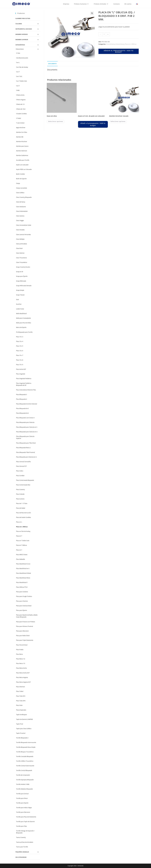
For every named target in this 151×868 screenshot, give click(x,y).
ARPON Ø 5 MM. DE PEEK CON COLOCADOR (91, 116)
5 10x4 (18, 53)
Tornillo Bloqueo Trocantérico (25, 752)
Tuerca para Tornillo (22, 847)
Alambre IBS (20, 137)
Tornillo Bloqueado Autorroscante (26, 742)
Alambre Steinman (22, 151)
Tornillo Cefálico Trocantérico (25, 761)
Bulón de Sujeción (21, 179)
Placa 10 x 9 (20, 365)
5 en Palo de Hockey (22, 67)
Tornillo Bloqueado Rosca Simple (26, 747)
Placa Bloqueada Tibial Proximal (25, 452)
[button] (92, 13)
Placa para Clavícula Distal (24, 606)
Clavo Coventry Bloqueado (24, 197)
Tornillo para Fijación (22, 803)
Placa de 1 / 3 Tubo (22, 503)
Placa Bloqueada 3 (22, 395)
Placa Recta (19, 654)
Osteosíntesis (110, 44)
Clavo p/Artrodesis (22, 244)
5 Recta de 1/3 (20, 104)
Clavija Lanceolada (22, 188)
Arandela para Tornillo (23, 160)
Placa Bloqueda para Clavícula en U (26, 457)
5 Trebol (19, 118)
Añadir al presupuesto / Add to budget (119, 51)
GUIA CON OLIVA (52, 116)
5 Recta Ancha (20, 95)
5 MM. (18, 90)
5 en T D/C (19, 76)
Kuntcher (19, 304)
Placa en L (19, 522)
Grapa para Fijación (22, 276)
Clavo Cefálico (20, 193)
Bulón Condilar (20, 174)
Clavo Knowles (20, 230)
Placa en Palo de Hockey (23, 531)
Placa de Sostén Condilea (23, 517)
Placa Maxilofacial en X (23, 568)
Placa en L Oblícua (130, 44)
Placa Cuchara (20, 499)
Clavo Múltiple (20, 239)
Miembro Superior (22, 40)
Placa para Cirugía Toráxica (24, 596)
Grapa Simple (20, 290)
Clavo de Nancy (21, 202)
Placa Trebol (20, 691)
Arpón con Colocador (22, 165)
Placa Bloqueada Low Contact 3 (25, 418)
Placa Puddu (20, 650)
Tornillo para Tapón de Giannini (25, 822)
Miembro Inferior (22, 34)
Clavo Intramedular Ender (24, 225)
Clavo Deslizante (21, 207)
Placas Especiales (21, 710)
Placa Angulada (21, 374)
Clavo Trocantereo (21, 258)
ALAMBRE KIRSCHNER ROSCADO (119, 116)
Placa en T (19, 536)
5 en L (18, 63)
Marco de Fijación (21, 327)
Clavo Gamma (20, 216)
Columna (19, 24)
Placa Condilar (20, 476)
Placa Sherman (20, 687)
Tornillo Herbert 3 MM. (23, 784)
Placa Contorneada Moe (23, 485)
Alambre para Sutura (23, 18)
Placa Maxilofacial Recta (23, 578)
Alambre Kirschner (22, 142)
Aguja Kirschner (21, 128)
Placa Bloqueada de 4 (22, 413)
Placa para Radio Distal (23, 636)
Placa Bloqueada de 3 (22, 408)
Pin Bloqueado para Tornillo (24, 332)
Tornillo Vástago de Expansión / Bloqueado (25, 832)
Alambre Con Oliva (22, 132)
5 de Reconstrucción (22, 58)
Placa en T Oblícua (21, 545)
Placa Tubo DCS (21, 696)
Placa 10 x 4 (20, 341)
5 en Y (18, 86)
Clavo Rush (19, 248)
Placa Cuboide (20, 494)
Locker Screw (20, 309)
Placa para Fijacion (22, 610)
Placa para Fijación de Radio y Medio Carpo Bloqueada (27, 616)
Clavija (18, 183)
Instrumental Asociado (24, 29)
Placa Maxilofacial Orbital (23, 573)
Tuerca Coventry (21, 837)
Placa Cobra (20, 471)
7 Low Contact (20, 123)
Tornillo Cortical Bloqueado (24, 770)
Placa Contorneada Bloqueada (25, 480)
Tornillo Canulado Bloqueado (25, 756)
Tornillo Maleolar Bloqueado (24, 789)
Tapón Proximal (21, 733)
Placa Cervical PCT (21, 466)
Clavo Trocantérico (22, 262)
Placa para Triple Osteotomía (25, 640)
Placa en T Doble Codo (23, 541)
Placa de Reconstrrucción (23, 513)
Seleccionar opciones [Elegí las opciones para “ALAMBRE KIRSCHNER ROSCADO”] (118, 121)
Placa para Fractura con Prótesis (26, 622)
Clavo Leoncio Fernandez (23, 235)
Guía (17, 300)
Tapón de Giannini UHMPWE (24, 719)
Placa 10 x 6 (20, 351)
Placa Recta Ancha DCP (23, 673)
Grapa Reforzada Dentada (24, 286)
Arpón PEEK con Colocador (24, 169)
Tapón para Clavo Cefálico (24, 729)
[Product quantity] (104, 34)
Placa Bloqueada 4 (22, 399)
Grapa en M (20, 272)
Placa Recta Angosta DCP (23, 682)
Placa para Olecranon (22, 631)
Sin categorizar (21, 857)
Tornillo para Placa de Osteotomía (26, 817)
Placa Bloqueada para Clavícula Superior (25, 437)
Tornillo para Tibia (21, 826)
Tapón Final (20, 724)
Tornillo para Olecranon (23, 812)
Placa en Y (19, 550)
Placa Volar (19, 705)
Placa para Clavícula (22, 601)
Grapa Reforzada (21, 281)
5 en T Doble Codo (21, 81)
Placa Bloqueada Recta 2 (23, 448)
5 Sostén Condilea (21, 114)
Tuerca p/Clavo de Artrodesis (25, 842)
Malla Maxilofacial (21, 314)
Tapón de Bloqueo (21, 715)
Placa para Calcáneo (22, 592)
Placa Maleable (20, 559)
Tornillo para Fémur (22, 798)
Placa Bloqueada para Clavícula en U (27, 432)
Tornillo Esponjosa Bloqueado (25, 780)
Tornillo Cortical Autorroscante (25, 766)
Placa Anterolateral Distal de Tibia (26, 390)
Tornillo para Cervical (22, 794)
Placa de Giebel (21, 508)
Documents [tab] (52, 64)
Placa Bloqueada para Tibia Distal (26, 443)
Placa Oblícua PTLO (22, 587)
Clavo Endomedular (22, 211)
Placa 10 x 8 (20, 360)
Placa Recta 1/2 (21, 659)
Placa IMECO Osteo (22, 555)
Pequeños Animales (22, 852)
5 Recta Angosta (21, 100)
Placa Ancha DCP (21, 369)
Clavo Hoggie (20, 221)
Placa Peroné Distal (22, 645)
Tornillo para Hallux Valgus (24, 808)
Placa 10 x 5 (20, 346)
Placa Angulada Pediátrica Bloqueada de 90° (24, 384)
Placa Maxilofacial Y (22, 582)
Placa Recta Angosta (22, 677)
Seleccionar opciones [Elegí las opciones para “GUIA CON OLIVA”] (56, 121)
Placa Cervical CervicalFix (23, 462)
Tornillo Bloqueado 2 (22, 738)
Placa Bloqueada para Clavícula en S (27, 427)
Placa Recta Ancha (21, 668)
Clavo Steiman (20, 253)
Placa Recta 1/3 (21, 663)
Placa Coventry (20, 489)
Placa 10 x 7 (20, 355)
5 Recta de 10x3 (21, 109)
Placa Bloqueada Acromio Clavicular (27, 404)
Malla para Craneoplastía (23, 318)
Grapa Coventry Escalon (23, 267)
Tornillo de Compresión (23, 775)
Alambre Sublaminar (22, 155)
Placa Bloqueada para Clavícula (25, 422)
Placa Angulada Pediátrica (24, 379)
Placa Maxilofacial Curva (23, 564)
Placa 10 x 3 (20, 337)
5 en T (18, 72)
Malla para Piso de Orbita (24, 323)
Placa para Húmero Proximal (25, 626)
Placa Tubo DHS (21, 701)
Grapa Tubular (20, 295)
